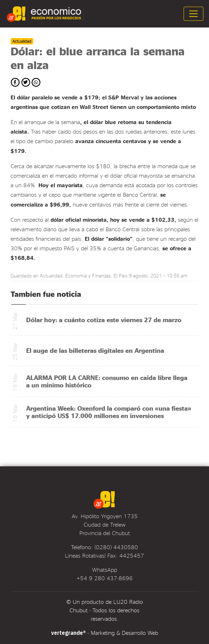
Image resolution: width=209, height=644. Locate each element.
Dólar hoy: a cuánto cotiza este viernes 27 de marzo (104, 320)
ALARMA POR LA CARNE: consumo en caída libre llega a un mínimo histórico (107, 381)
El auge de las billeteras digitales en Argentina (95, 350)
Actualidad (51, 275)
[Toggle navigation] (193, 14)
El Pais (121, 275)
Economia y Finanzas (88, 275)
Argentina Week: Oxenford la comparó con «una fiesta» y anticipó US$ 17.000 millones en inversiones (109, 412)
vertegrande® (68, 633)
